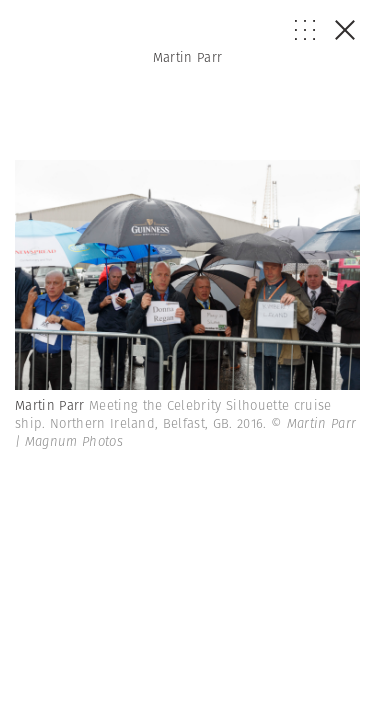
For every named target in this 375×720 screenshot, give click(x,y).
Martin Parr (188, 57)
